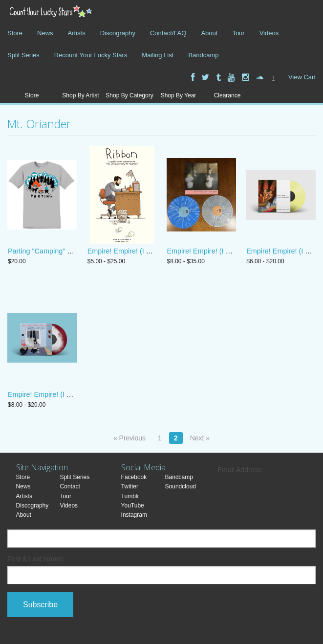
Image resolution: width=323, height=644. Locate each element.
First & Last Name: (36, 559)
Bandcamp (203, 55)
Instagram (134, 515)
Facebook (134, 477)
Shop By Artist (80, 95)
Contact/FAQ (168, 33)
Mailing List (158, 55)
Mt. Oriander (39, 124)
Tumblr (130, 496)
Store (15, 33)
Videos (269, 33)
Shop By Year (179, 95)
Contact (70, 486)
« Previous (129, 438)
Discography (118, 33)
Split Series (23, 55)
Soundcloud (181, 486)
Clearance (227, 95)
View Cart (302, 77)
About (209, 33)
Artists (77, 33)
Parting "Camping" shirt (44, 251)
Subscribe (40, 605)
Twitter (130, 486)
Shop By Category (129, 95)
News (45, 33)
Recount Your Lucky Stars (91, 55)
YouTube (133, 506)
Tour (238, 33)
